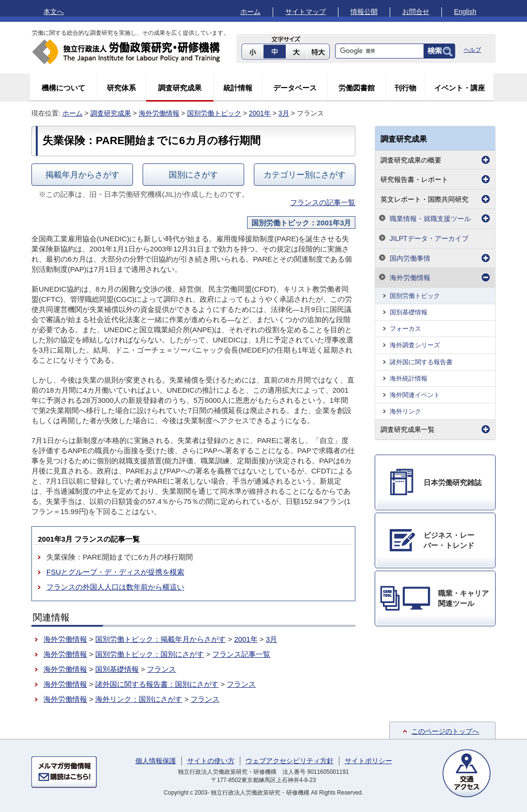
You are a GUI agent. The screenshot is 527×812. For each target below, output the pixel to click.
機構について (63, 88)
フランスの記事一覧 (323, 202)
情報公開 (364, 12)
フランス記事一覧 (241, 654)
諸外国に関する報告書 (421, 362)
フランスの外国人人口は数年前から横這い (115, 587)
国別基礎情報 (117, 669)
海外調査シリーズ (415, 345)
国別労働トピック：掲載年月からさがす (161, 639)
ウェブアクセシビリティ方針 (290, 761)
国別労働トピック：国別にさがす (150, 654)
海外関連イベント (415, 395)
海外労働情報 (159, 113)
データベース (295, 88)
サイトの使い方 (211, 761)
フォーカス (405, 329)
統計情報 (238, 88)
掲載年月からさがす (82, 175)
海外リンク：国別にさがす (139, 699)
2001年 (260, 113)
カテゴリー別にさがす (305, 175)
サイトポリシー (368, 761)
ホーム (250, 12)
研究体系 (121, 88)
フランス (161, 669)
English (465, 12)
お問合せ (416, 12)
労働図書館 (357, 88)
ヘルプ (472, 50)
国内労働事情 (410, 258)
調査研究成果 (180, 88)
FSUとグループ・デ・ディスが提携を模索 (115, 572)
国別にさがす (193, 175)
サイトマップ (306, 12)
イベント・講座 (460, 88)
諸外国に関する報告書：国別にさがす (157, 684)
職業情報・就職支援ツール (430, 219)
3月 (284, 113)
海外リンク (405, 411)
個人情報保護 (156, 761)
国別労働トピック (214, 113)
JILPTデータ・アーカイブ (429, 238)
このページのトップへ (445, 731)
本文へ (54, 12)
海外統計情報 (409, 378)
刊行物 (405, 88)
